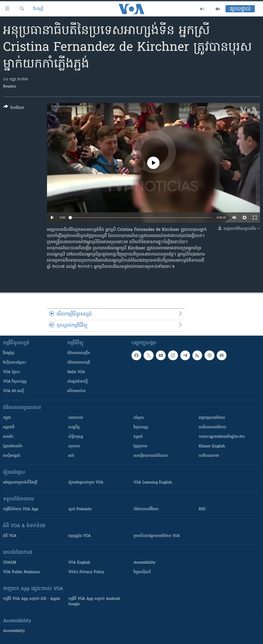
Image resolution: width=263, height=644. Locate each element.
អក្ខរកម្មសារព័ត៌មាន (212, 418)
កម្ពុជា (7, 418)
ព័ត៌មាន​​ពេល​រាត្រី (79, 363)
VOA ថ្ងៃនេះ (12, 372)
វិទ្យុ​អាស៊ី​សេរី (142, 572)
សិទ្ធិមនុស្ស (76, 437)
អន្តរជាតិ (9, 427)
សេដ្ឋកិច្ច (74, 427)
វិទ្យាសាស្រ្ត (141, 427)
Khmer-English (212, 446)
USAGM (10, 563)
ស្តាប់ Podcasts (80, 509)
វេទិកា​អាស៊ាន (76, 391)
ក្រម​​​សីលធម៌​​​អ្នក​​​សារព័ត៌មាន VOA (157, 536)
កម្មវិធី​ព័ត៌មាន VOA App (21, 509)
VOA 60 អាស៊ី (14, 391)
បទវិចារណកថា (209, 456)
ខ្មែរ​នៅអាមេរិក (13, 446)
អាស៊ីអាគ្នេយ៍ (12, 456)
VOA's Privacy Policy (86, 572)
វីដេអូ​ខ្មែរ (9, 353)
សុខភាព (74, 446)
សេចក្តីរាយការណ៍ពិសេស (151, 456)
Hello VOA (76, 372)
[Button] (14, 108)
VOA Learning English (153, 483)
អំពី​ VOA (10, 536)
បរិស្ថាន (139, 418)
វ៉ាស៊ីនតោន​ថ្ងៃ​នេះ (15, 363)
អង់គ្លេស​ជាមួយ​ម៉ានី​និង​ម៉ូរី (20, 483)
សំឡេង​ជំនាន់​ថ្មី (77, 382)
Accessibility (144, 563)
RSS (202, 509)
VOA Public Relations (21, 572)
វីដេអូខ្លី (38, 9)
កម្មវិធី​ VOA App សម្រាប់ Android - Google (95, 602)
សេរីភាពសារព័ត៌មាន (213, 427)
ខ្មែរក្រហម (140, 446)
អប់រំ (71, 456)
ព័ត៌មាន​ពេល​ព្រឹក (79, 353)
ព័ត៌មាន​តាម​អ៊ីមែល (146, 509)
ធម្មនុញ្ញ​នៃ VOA (80, 536)
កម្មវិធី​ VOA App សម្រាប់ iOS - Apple (32, 599)
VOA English (79, 563)
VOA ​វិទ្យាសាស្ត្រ (15, 382)
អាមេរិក (8, 437)
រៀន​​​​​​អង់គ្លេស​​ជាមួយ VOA (86, 483)
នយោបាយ (76, 418)
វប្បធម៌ (138, 437)
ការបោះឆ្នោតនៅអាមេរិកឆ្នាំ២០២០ (222, 437)
